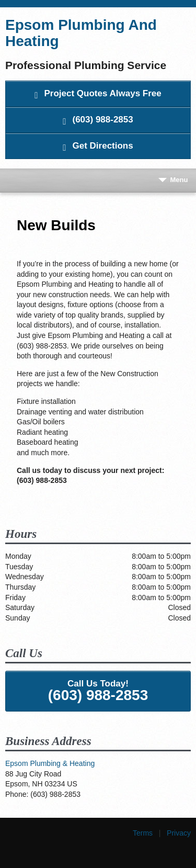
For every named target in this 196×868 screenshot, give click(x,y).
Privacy (179, 833)
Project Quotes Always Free (98, 94)
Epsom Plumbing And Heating (81, 33)
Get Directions (98, 147)
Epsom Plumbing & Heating (50, 763)
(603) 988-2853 (98, 121)
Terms (143, 833)
